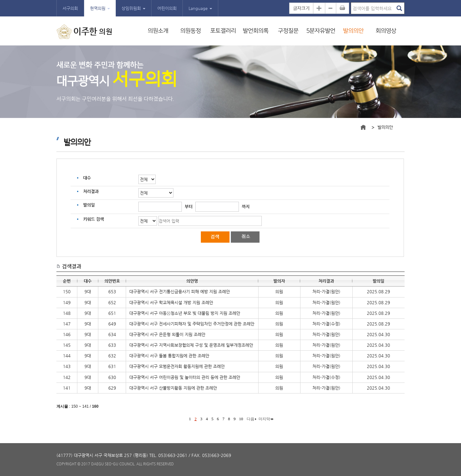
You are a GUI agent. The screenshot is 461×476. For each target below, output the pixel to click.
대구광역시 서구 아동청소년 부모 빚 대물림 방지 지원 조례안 (185, 313)
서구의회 (70, 8)
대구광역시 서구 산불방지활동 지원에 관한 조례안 (173, 388)
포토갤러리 (223, 31)
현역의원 (100, 8)
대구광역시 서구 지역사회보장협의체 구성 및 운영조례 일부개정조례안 (191, 345)
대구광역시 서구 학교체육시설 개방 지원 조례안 (171, 302)
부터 (189, 206)
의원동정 (191, 31)
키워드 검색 (93, 219)
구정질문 (288, 31)
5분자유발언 (321, 31)
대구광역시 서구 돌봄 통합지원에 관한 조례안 (169, 356)
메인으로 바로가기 (363, 127)
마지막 (264, 419)
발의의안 (353, 31)
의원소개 (158, 31)
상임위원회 (133, 8)
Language (200, 8)
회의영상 (386, 31)
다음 (250, 419)
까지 (246, 206)
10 (241, 419)
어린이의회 (167, 8)
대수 (87, 178)
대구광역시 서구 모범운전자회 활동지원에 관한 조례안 (177, 366)
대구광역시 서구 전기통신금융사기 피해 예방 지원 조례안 (180, 291)
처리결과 (91, 191)
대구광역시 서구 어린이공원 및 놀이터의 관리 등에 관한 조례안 (185, 377)
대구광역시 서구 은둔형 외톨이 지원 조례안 (167, 334)
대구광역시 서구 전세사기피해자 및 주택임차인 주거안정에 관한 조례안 (192, 324)
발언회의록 (256, 31)
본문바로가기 (0, 0)
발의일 (89, 205)
